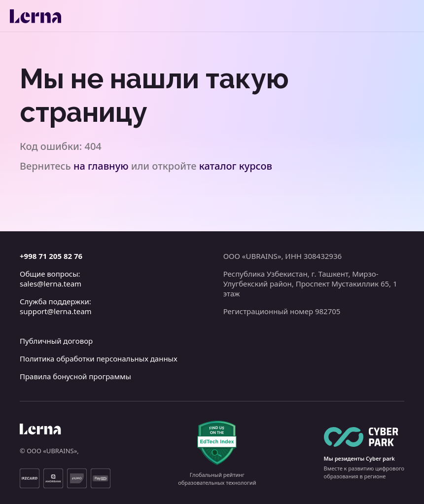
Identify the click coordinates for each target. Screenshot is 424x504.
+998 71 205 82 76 (51, 256)
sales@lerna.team (51, 284)
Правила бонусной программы (75, 376)
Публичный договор (56, 341)
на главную (101, 166)
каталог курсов (236, 166)
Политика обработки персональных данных (99, 359)
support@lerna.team (56, 311)
